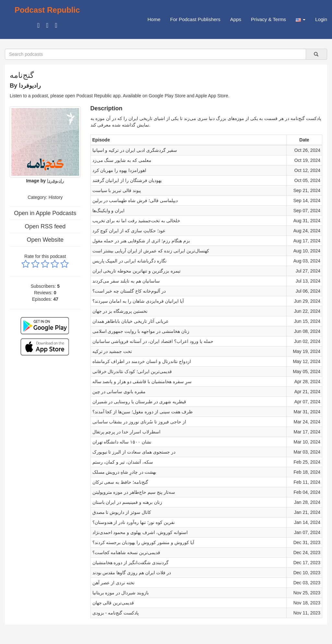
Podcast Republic (47, 10)
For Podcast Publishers (195, 19)
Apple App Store (212, 96)
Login (321, 19)
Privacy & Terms (268, 19)
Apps (236, 19)
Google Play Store (167, 96)
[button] (301, 19)
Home (154, 19)
